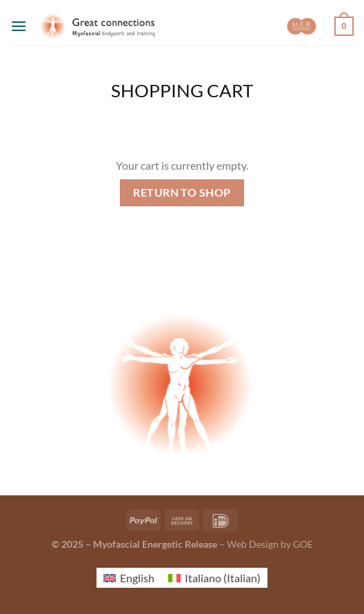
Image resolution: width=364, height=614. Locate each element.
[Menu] (19, 26)
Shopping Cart (182, 90)
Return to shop (182, 192)
